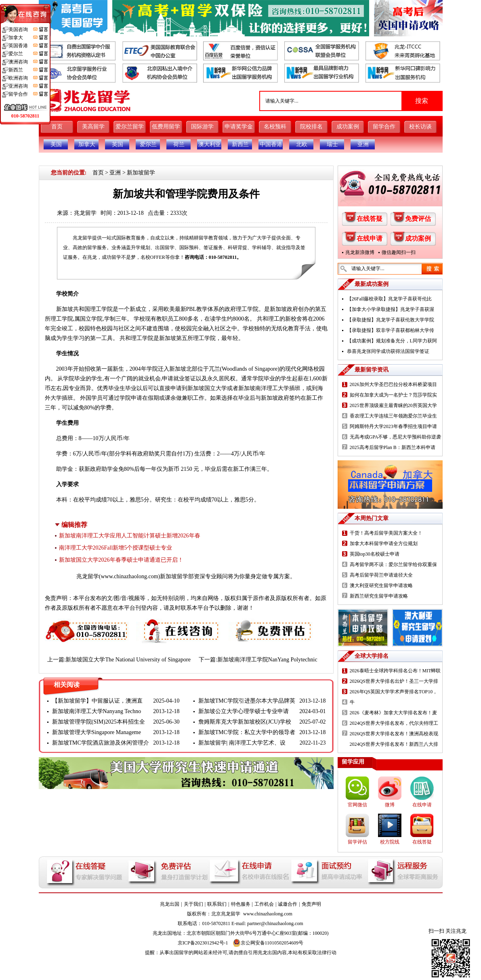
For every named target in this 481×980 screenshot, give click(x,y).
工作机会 (264, 904)
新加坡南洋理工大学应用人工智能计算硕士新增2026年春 (130, 536)
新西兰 (240, 144)
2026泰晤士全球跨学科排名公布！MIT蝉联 (395, 671)
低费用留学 (166, 127)
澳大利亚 (210, 144)
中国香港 (271, 144)
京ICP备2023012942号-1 (203, 943)
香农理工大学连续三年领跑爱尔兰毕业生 (393, 416)
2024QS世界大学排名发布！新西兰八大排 (394, 744)
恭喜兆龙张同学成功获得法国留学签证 (388, 351)
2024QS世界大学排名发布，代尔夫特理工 (394, 723)
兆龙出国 (170, 904)
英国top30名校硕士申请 (375, 554)
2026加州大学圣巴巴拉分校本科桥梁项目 (393, 384)
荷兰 (179, 144)
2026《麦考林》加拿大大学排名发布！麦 (393, 713)
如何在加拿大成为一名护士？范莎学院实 (393, 395)
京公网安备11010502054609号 (268, 943)
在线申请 (370, 238)
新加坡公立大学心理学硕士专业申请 (244, 711)
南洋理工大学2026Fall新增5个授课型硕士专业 (116, 548)
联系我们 (217, 904)
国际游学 (202, 127)
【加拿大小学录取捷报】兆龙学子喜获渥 (391, 309)
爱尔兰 (148, 144)
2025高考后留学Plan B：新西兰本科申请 (393, 447)
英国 (118, 144)
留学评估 (357, 842)
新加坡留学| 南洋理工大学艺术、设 (242, 743)
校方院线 (390, 842)
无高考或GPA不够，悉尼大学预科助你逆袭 (396, 437)
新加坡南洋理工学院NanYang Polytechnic (267, 660)
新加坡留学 (141, 173)
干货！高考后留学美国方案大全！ (386, 533)
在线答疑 (370, 219)
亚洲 (363, 144)
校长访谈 (420, 127)
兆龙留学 (85, 213)
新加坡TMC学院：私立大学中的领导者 (247, 732)
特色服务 (241, 904)
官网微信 (357, 805)
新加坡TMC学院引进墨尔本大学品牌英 (247, 701)
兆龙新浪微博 (360, 252)
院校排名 (311, 127)
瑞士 (332, 144)
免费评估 (418, 219)
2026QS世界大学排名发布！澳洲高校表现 (394, 734)
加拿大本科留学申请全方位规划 (384, 544)
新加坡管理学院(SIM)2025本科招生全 (99, 722)
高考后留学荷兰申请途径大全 (381, 575)
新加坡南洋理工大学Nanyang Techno (97, 711)
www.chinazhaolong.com (129, 576)
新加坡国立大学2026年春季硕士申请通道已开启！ (121, 560)
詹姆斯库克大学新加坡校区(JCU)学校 (245, 722)
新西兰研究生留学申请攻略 (379, 596)
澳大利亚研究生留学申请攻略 (381, 585)
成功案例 (348, 127)
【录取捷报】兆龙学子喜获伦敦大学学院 (391, 320)
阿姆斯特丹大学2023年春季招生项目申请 (393, 426)
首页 (57, 127)
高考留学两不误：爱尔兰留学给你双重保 (393, 564)
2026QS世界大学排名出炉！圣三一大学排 (394, 681)
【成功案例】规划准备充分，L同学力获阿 (392, 341)
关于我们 (193, 904)
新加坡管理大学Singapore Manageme (97, 732)
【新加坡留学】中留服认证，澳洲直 (97, 701)
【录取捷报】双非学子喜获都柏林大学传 (391, 330)
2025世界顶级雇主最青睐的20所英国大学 (393, 405)
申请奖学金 (239, 127)
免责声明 (311, 904)
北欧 (302, 144)
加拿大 (87, 144)
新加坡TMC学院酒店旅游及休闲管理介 (101, 743)
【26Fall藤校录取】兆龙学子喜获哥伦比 (390, 299)
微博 (390, 805)
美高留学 (93, 127)
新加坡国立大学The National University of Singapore (128, 660)
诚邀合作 (288, 904)
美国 (56, 144)
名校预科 (275, 127)
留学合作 (384, 127)
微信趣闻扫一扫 (399, 252)
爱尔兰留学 (130, 127)
